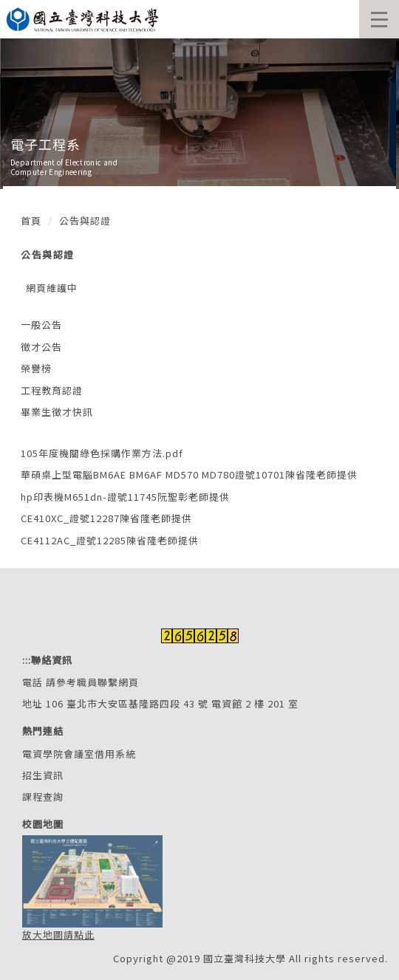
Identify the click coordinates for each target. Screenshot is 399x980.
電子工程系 (45, 144)
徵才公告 (41, 347)
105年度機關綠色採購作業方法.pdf (102, 453)
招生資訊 (43, 775)
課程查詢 (43, 796)
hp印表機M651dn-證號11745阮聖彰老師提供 (125, 497)
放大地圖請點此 (58, 935)
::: (27, 660)
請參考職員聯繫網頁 (92, 682)
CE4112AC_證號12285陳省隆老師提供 (110, 540)
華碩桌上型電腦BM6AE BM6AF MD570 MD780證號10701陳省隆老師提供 (189, 474)
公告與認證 (85, 220)
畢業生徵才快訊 (57, 412)
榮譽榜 (36, 368)
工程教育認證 (52, 390)
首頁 (31, 220)
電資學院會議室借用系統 (79, 754)
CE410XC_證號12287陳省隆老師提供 (106, 518)
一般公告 (41, 325)
